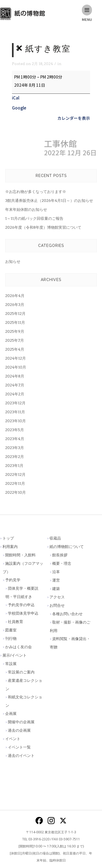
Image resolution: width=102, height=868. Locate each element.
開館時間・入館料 (20, 555)
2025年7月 (15, 340)
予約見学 (13, 580)
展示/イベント (15, 655)
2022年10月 (16, 492)
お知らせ (13, 262)
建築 (56, 588)
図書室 (11, 630)
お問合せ (57, 605)
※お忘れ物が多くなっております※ (36, 192)
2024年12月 (16, 358)
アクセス (57, 597)
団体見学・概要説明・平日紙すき (22, 592)
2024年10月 (16, 367)
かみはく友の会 (18, 647)
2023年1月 (14, 466)
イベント (13, 739)
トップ (8, 538)
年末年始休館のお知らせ (26, 209)
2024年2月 (15, 394)
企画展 (11, 713)
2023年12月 (15, 403)
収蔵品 (55, 538)
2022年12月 (15, 475)
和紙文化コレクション (24, 701)
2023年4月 (15, 439)
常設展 (11, 664)
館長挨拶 (60, 555)
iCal (16, 98)
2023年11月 (15, 412)
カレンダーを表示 (74, 118)
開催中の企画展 (21, 722)
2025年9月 (15, 331)
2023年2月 (15, 457)
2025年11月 (15, 322)
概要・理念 (62, 563)
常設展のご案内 (21, 672)
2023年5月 (15, 430)
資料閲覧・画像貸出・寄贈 (70, 643)
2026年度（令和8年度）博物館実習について (43, 227)
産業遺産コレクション (24, 685)
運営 (56, 580)
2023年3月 (15, 448)
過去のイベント (21, 755)
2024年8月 (15, 376)
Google (19, 108)
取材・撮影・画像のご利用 (70, 626)
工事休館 (70, 148)
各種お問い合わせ (67, 614)
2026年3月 (15, 305)
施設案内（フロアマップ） (23, 567)
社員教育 (16, 622)
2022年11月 (15, 483)
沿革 (56, 572)
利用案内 (10, 546)
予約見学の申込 (21, 605)
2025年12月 (15, 314)
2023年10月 (16, 421)
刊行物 (11, 638)
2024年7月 (15, 385)
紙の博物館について (67, 546)
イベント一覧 (19, 747)
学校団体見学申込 (23, 613)
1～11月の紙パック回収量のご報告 (34, 218)
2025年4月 (15, 349)
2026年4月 (15, 296)
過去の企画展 (19, 730)
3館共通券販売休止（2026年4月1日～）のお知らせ (49, 201)
